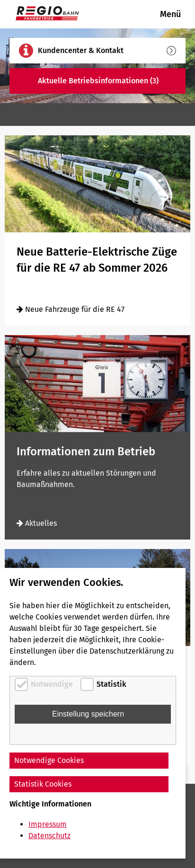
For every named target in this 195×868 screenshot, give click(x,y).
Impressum (48, 824)
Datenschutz (49, 836)
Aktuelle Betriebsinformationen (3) (107, 81)
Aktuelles (37, 523)
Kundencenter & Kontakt (107, 51)
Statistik (111, 684)
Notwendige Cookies (49, 760)
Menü (170, 14)
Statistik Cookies (43, 784)
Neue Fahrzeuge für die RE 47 (71, 309)
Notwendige (52, 684)
